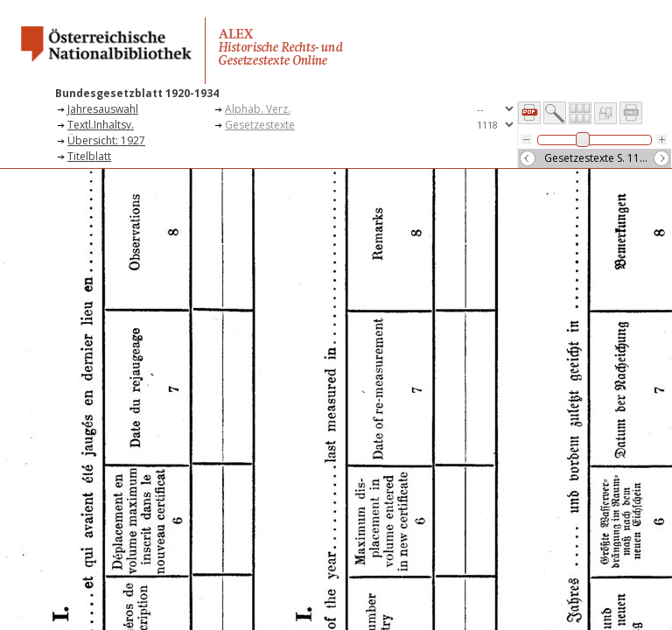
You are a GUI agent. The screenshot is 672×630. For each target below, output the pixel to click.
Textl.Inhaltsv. (101, 125)
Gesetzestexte (260, 125)
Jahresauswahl (103, 109)
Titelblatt (89, 156)
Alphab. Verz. (258, 109)
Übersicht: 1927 (106, 140)
